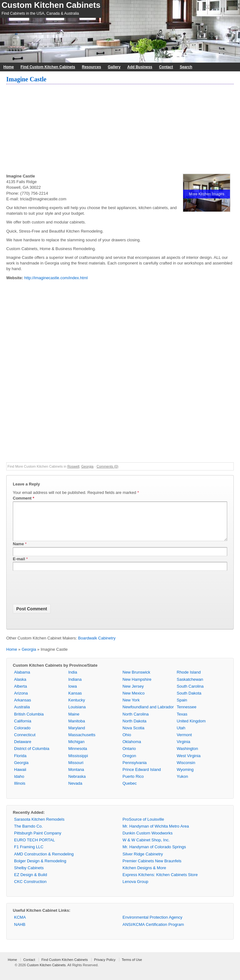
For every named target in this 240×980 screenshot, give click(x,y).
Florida (20, 763)
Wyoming (185, 777)
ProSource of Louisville (143, 827)
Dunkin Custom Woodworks (147, 841)
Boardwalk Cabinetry (97, 646)
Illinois (20, 791)
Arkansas (22, 708)
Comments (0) (107, 466)
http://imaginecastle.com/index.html (56, 278)
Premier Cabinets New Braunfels (152, 868)
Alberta (20, 694)
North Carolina (136, 722)
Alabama (22, 680)
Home (9, 67)
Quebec (130, 791)
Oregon (129, 763)
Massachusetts (82, 742)
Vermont (184, 742)
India (73, 680)
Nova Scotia (133, 735)
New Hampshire (137, 687)
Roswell (73, 466)
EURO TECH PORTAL (35, 847)
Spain (182, 708)
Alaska (20, 687)
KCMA (20, 925)
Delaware (23, 749)
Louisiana (77, 714)
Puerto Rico (133, 784)
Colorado (22, 735)
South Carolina (190, 694)
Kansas (75, 701)
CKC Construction (30, 889)
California (23, 729)
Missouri (76, 770)
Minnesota (78, 756)
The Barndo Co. (28, 834)
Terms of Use (132, 967)
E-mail (19, 566)
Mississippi (78, 763)
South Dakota (189, 701)
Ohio (127, 742)
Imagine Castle (26, 79)
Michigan (77, 749)
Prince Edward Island (142, 777)
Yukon (182, 784)
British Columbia (29, 722)
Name (18, 551)
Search (186, 67)
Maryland (77, 735)
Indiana (75, 687)
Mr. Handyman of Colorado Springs (154, 854)
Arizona (21, 701)
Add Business (140, 67)
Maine (74, 722)
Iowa (73, 694)
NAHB (20, 932)
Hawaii (20, 777)
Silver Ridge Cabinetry (143, 862)
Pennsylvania (135, 770)
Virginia (184, 749)
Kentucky (77, 708)
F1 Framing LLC (29, 854)
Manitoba (77, 729)
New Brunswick (136, 680)
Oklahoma (132, 749)
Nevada (75, 791)
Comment (24, 498)
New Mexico (134, 701)
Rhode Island (189, 680)
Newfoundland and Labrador (148, 714)
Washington (187, 756)
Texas (182, 722)
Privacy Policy (105, 967)
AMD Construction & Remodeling (44, 862)
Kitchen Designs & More (144, 875)
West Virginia (189, 763)
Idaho (19, 784)
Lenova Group (135, 889)
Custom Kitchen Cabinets (51, 5)
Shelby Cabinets (29, 875)
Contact (166, 67)
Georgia (87, 466)
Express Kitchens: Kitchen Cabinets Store (160, 882)
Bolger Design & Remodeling (40, 868)
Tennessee (187, 714)
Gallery (114, 67)
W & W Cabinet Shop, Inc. (146, 847)
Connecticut (25, 742)
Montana (76, 777)
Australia (22, 714)
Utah (181, 735)
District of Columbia (32, 756)
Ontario (129, 756)
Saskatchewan (190, 687)
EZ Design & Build (31, 882)
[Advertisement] (120, 130)
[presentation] (60, 596)
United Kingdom (191, 729)
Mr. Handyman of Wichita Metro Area (156, 834)
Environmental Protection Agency (152, 925)
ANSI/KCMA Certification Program (153, 932)
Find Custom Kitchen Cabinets (48, 67)
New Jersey (133, 694)
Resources (91, 67)
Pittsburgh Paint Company (38, 841)
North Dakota (135, 729)
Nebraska (77, 784)
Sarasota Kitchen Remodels (39, 827)
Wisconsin (186, 770)
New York (131, 708)
